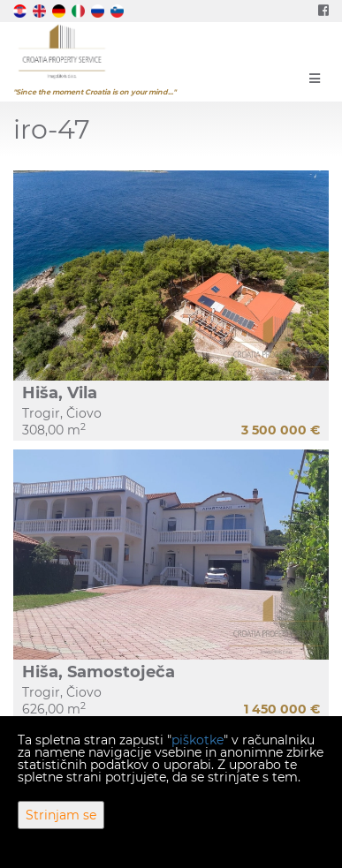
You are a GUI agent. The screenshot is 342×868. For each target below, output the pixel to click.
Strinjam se (61, 815)
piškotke (198, 740)
